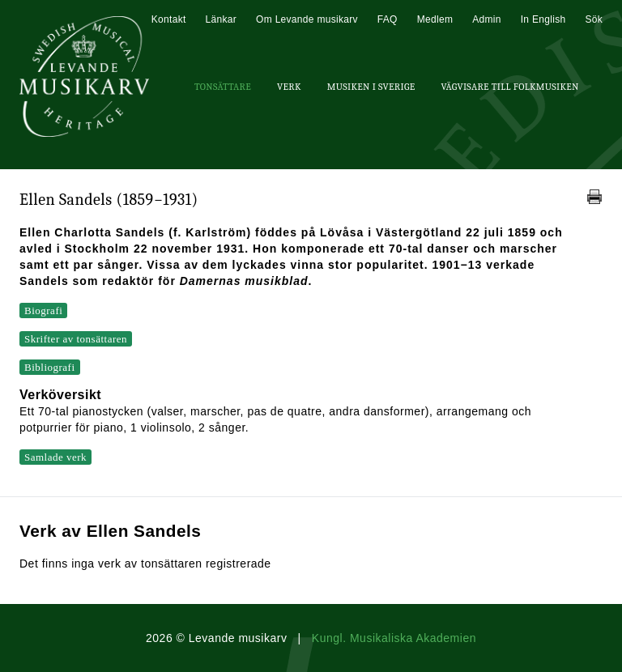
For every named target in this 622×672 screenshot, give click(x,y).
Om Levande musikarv (307, 19)
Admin (487, 19)
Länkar (222, 19)
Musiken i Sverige (371, 87)
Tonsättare (223, 87)
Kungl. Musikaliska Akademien (394, 638)
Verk (289, 87)
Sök (594, 19)
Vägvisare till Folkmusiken (509, 87)
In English (543, 19)
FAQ (388, 19)
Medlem (435, 19)
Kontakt (169, 19)
